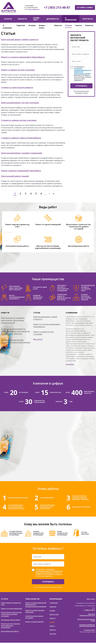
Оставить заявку (85, 7)
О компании (71, 19)
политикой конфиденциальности (82, 69)
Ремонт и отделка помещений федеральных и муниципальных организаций (36, 605)
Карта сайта (91, 599)
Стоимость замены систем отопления (19, 120)
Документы (53, 19)
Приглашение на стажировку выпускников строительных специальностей (13, 320)
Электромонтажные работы (17, 246)
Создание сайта (89, 630)
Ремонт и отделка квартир (34, 622)
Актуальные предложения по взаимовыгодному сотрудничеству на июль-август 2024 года (15, 331)
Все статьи (38, 339)
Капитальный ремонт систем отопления (20, 103)
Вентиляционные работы (79, 246)
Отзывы (32, 25)
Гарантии (21, 25)
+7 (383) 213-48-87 (57, 7)
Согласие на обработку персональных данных (87, 625)
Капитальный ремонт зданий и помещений (22, 153)
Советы (78, 25)
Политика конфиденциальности (87, 615)
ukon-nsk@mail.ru (34, 9)
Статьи (68, 25)
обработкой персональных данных (82, 73)
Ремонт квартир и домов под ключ (17, 226)
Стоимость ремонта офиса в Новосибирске (21, 138)
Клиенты (89, 25)
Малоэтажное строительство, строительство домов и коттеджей (79, 227)
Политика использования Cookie (86, 620)
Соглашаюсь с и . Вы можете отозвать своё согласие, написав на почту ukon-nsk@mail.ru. (83, 74)
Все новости (6, 347)
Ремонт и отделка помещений (48, 224)
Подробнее (70, 364)
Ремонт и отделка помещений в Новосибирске (23, 57)
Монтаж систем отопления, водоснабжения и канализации (48, 247)
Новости (58, 25)
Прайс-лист (37, 19)
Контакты (88, 19)
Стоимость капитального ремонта (17, 87)
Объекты (22, 19)
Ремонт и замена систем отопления (18, 70)
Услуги (8, 19)
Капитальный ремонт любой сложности (20, 39)
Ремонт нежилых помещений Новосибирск (21, 171)
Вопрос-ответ (54, 614)
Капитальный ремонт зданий (15, 176)
